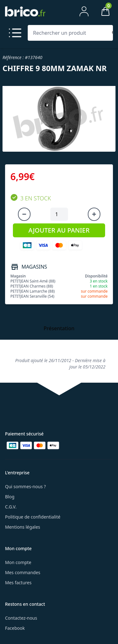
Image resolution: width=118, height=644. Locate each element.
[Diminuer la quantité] (24, 214)
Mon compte (18, 562)
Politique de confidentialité (33, 517)
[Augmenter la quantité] (94, 214)
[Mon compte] (84, 11)
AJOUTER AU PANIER (59, 230)
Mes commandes (23, 572)
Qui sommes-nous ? (25, 486)
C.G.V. (11, 507)
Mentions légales (23, 527)
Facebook (15, 628)
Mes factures (18, 583)
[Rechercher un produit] (69, 33)
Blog (10, 497)
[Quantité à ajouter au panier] (59, 214)
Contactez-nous (21, 618)
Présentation (59, 328)
